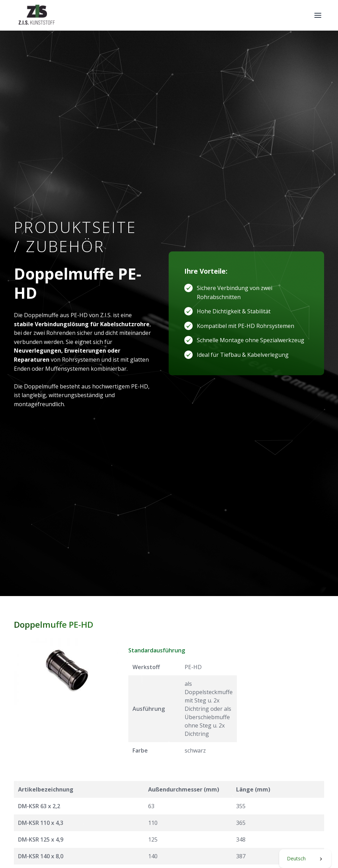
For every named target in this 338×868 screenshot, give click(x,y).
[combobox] (305, 859)
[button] (318, 15)
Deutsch (296, 858)
